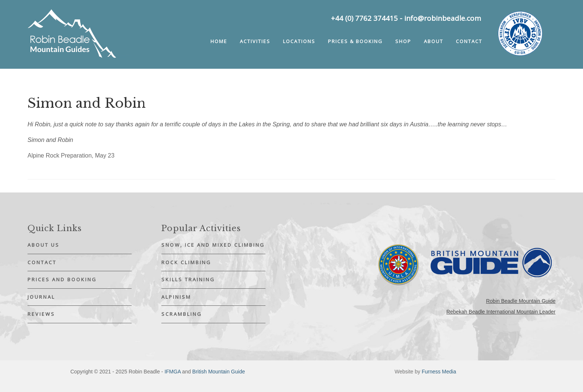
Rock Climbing (186, 262)
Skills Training (188, 279)
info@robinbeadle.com (443, 18)
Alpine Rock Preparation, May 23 (71, 155)
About (434, 41)
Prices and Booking (62, 279)
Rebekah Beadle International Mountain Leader (501, 312)
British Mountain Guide (219, 372)
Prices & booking (355, 41)
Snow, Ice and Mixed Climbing (213, 245)
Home (219, 41)
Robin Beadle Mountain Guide (521, 301)
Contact (469, 41)
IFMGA (173, 372)
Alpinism (176, 297)
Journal (41, 297)
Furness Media (439, 372)
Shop (403, 41)
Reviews (41, 314)
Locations (299, 41)
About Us (44, 245)
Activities (255, 41)
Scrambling (182, 314)
